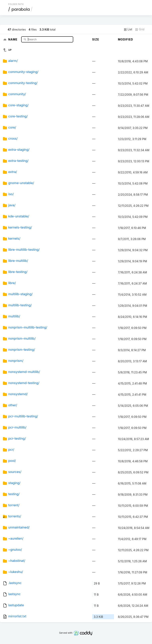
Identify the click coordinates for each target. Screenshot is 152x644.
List (128, 29)
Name (13, 39)
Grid (140, 29)
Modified (126, 39)
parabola (21, 9)
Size (96, 39)
